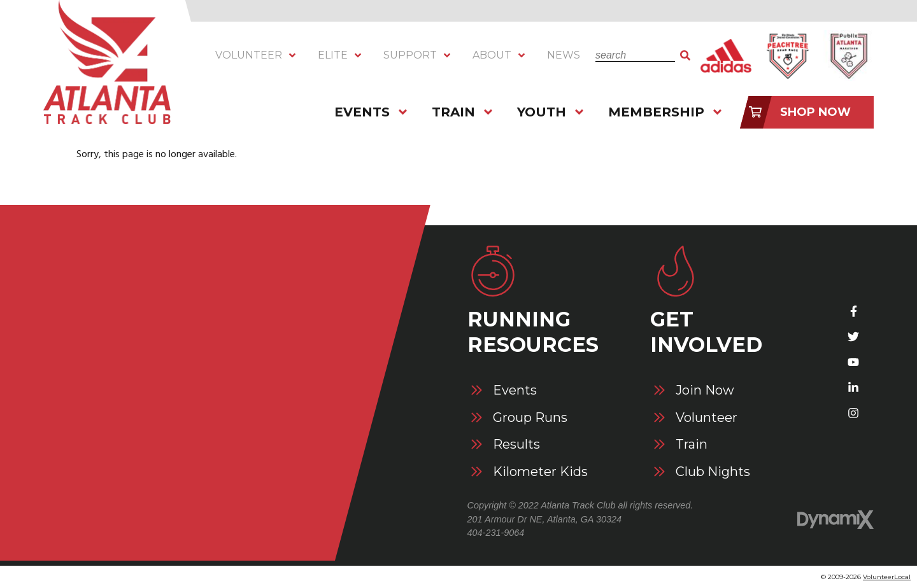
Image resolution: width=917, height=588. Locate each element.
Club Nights (713, 472)
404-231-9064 (496, 533)
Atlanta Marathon (848, 55)
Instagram (853, 413)
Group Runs (530, 418)
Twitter (853, 337)
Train (692, 444)
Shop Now (815, 112)
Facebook (853, 311)
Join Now (705, 390)
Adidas (726, 55)
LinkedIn (853, 388)
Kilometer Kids (540, 472)
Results (516, 444)
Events (515, 390)
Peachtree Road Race (787, 55)
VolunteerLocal (887, 577)
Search (685, 55)
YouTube (853, 362)
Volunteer (707, 418)
